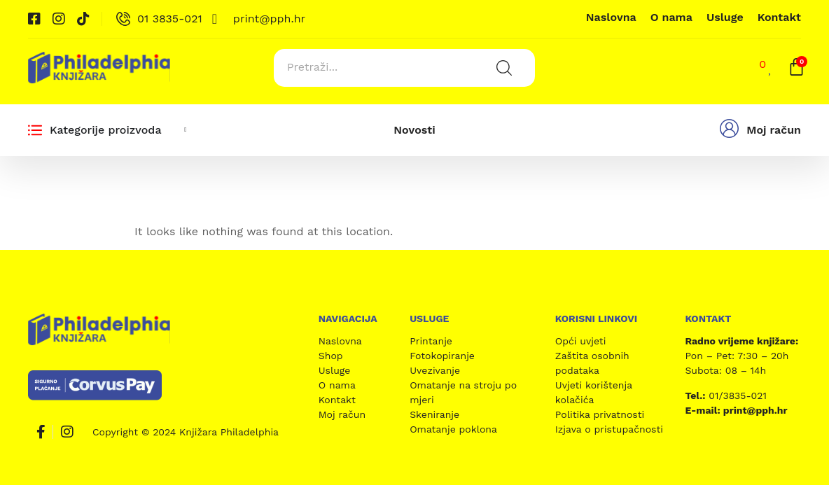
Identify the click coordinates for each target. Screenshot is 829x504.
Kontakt (779, 17)
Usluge (725, 17)
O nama (671, 17)
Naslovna (611, 17)
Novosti (414, 127)
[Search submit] (501, 66)
